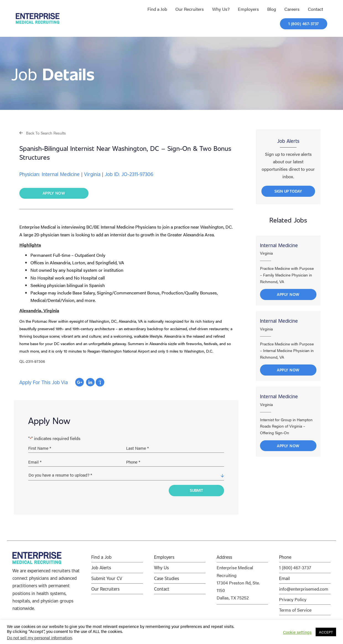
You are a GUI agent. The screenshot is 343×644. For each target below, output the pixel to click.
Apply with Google (80, 382)
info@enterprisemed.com (304, 589)
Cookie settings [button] (297, 632)
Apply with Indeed (100, 382)
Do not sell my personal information (39, 637)
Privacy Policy (293, 599)
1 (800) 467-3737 (295, 567)
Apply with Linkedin (90, 382)
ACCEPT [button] (326, 632)
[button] (43, 133)
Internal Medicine (279, 245)
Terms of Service (295, 610)
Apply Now (288, 294)
